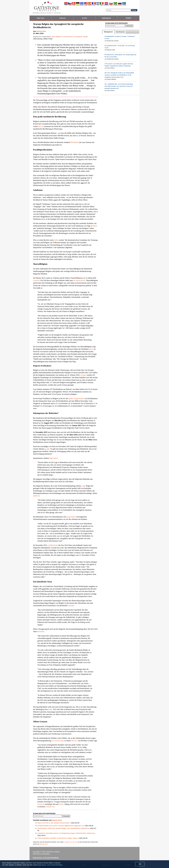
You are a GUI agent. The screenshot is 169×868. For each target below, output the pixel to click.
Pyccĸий (120, 5)
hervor (41, 126)
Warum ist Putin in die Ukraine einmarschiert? (54, 823)
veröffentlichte (53, 545)
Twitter (61, 804)
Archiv (84, 18)
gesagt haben (71, 517)
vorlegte (83, 375)
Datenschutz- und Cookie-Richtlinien (46, 858)
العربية (66, 5)
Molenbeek (74, 142)
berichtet (41, 632)
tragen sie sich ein (71, 842)
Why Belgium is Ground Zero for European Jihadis (70, 37)
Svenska (124, 5)
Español (90, 5)
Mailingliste (106, 18)
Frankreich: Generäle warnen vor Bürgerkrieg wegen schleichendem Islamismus (66, 833)
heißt (56, 240)
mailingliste (44, 844)
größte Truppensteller (76, 399)
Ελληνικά (82, 5)
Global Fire (50, 807)
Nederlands (106, 5)
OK (140, 864)
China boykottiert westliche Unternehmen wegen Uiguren (58, 838)
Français (94, 5)
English (86, 5)
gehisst (91, 349)
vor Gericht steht (58, 741)
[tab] (108, 32)
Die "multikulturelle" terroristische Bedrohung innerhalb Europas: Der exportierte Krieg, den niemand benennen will (119, 86)
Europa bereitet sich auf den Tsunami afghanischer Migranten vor (61, 826)
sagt (83, 486)
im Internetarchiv (79, 280)
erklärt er (36, 496)
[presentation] (108, 32)
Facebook (41, 804)
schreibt (71, 606)
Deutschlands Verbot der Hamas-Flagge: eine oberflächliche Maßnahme (63, 828)
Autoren (62, 18)
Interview (74, 741)
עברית (98, 5)
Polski (111, 5)
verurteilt (36, 280)
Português (115, 5)
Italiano (102, 5)
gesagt (47, 449)
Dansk (74, 5)
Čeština (70, 5)
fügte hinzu (53, 458)
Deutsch (78, 5)
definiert (94, 226)
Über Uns (40, 18)
